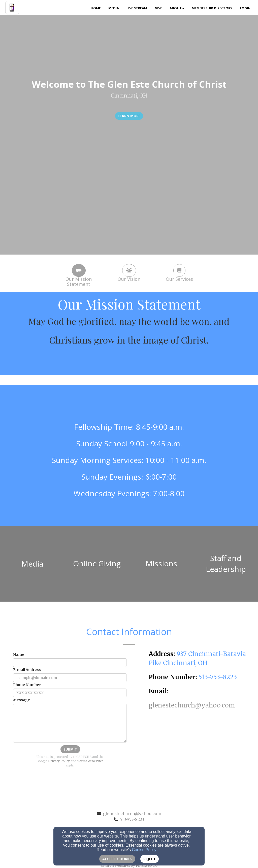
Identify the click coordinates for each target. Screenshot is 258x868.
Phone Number (27, 685)
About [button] (177, 8)
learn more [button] (129, 116)
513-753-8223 (132, 819)
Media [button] (114, 8)
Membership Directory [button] (212, 8)
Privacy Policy (59, 761)
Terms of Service (90, 761)
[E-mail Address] (70, 678)
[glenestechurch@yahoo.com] (192, 706)
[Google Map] (198, 748)
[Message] (70, 723)
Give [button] (158, 8)
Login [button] (245, 8)
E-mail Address (27, 670)
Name (19, 655)
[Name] (70, 663)
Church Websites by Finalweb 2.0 (129, 865)
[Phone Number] (70, 693)
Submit (70, 749)
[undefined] (32, 564)
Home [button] (96, 8)
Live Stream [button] (137, 8)
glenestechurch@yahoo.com (132, 814)
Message (22, 700)
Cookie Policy (144, 850)
